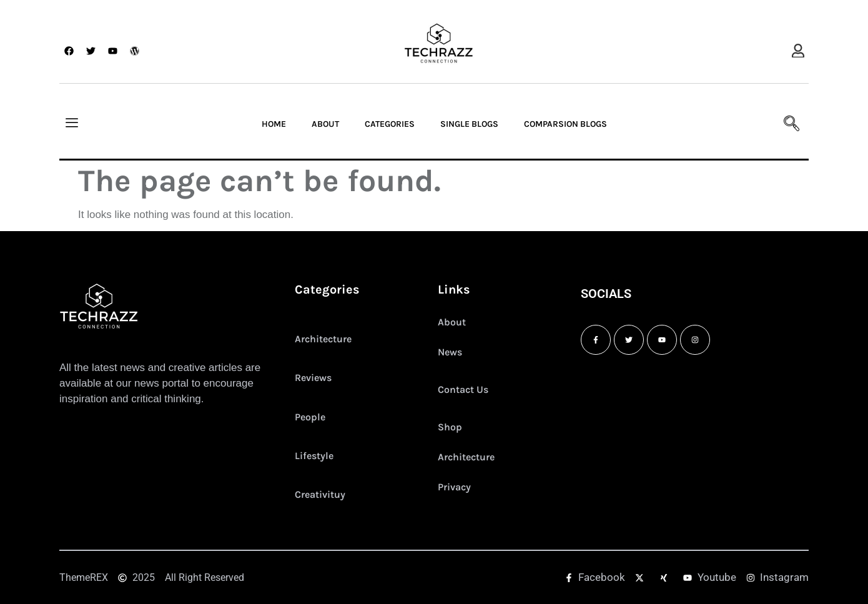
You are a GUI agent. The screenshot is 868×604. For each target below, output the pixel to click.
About (325, 124)
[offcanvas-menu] (798, 51)
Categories (390, 124)
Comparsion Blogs (565, 124)
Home (274, 124)
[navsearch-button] (787, 124)
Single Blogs (469, 124)
